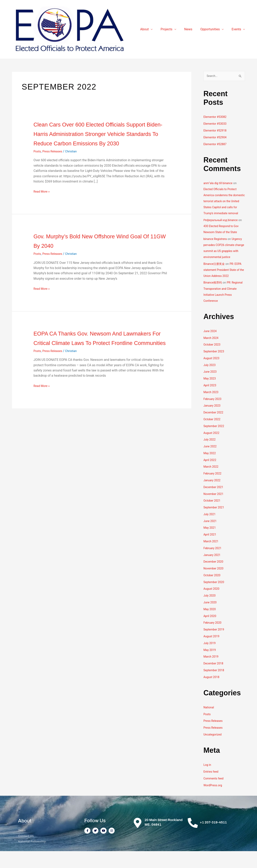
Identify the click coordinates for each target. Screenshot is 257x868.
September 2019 (214, 645)
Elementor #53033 (216, 127)
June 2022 (210, 462)
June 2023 (210, 388)
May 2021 (210, 543)
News (192, 31)
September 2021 (214, 523)
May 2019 (210, 665)
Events (237, 31)
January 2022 (213, 496)
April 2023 (210, 401)
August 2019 (212, 652)
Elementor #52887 (216, 148)
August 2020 (212, 604)
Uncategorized (213, 750)
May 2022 (210, 469)
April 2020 (210, 631)
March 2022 (211, 482)
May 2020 (210, 625)
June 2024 (210, 347)
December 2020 (214, 577)
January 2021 (213, 570)
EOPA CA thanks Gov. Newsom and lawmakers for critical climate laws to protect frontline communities (98, 355)
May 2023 (210, 394)
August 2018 (212, 692)
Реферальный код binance (222, 230)
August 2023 (212, 374)
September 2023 (214, 367)
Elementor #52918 (216, 134)
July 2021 (210, 530)
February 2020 (213, 638)
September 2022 (214, 442)
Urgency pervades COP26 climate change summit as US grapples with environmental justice (224, 261)
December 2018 (214, 679)
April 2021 (210, 550)
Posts (38, 164)
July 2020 (210, 611)
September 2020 (214, 598)
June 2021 (210, 537)
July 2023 (210, 381)
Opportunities (213, 31)
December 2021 (214, 503)
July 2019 (210, 659)
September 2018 (214, 686)
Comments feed (214, 794)
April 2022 (210, 475)
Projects (172, 31)
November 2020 (214, 584)
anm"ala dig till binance (219, 187)
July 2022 (210, 455)
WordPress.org (213, 801)
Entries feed (211, 787)
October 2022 (212, 435)
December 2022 (214, 428)
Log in (208, 780)
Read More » (42, 204)
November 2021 (214, 509)
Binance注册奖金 (215, 279)
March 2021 (211, 557)
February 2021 (213, 564)
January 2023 (213, 421)
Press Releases (54, 164)
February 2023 (213, 415)
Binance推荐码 (213, 298)
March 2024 (211, 354)
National (209, 723)
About (152, 31)
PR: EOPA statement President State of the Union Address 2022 (224, 286)
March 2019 (211, 672)
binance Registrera (216, 249)
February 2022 (213, 489)
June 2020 (210, 618)
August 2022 (212, 448)
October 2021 (212, 516)
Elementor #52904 (216, 141)
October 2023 (212, 360)
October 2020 (212, 591)
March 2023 (211, 408)
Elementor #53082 (216, 121)
